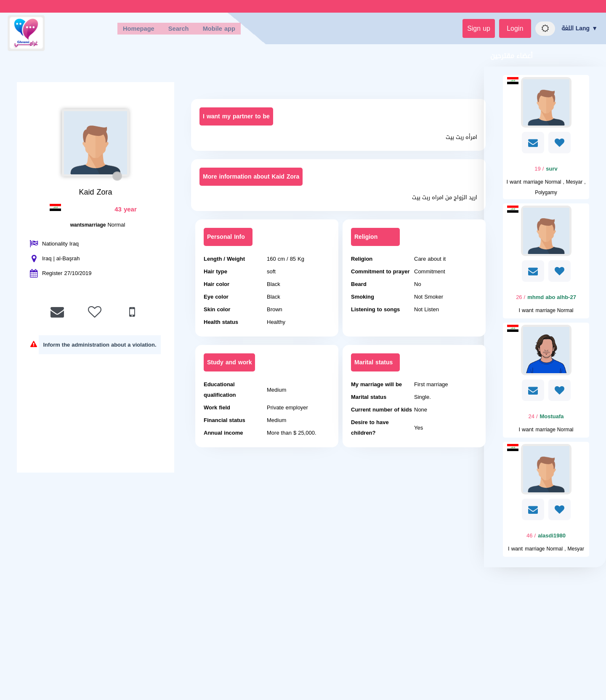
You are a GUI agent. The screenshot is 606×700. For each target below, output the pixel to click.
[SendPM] (533, 145)
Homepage (129, 30)
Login (505, 30)
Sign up (463, 30)
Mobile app (220, 30)
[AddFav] (559, 145)
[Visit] (546, 105)
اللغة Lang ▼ (579, 30)
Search (174, 30)
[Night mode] (542, 30)
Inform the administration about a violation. (100, 347)
